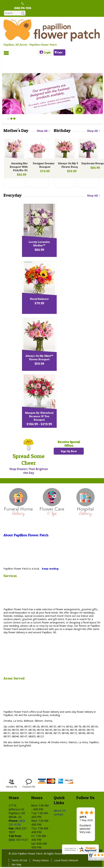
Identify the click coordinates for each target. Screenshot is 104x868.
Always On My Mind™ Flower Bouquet (71, 150)
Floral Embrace (51, 283)
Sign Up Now (69, 435)
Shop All (44, 115)
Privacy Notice (41, 844)
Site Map (16, 848)
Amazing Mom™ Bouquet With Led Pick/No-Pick (21, 151)
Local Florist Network (66, 844)
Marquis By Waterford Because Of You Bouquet (51, 400)
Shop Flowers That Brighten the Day (29, 455)
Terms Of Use (19, 844)
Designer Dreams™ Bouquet (44, 150)
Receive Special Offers (69, 428)
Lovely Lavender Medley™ (51, 228)
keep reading (50, 552)
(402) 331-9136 (23, 8)
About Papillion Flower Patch (26, 519)
